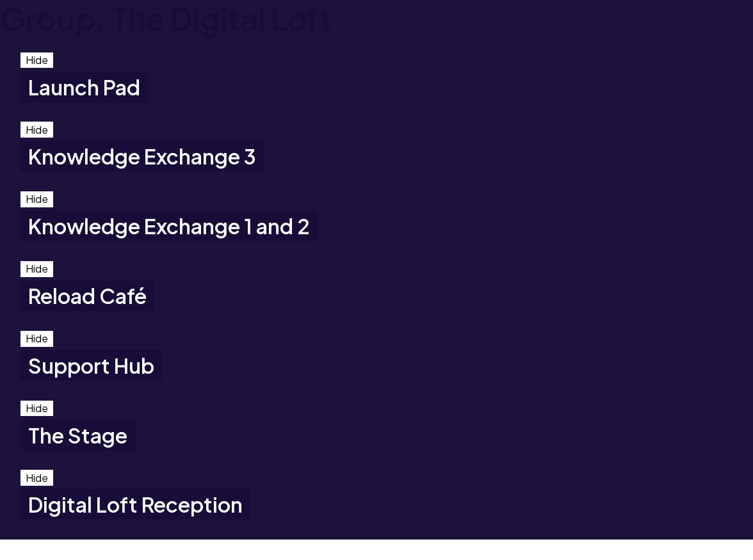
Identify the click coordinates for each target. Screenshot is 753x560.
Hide (37, 60)
